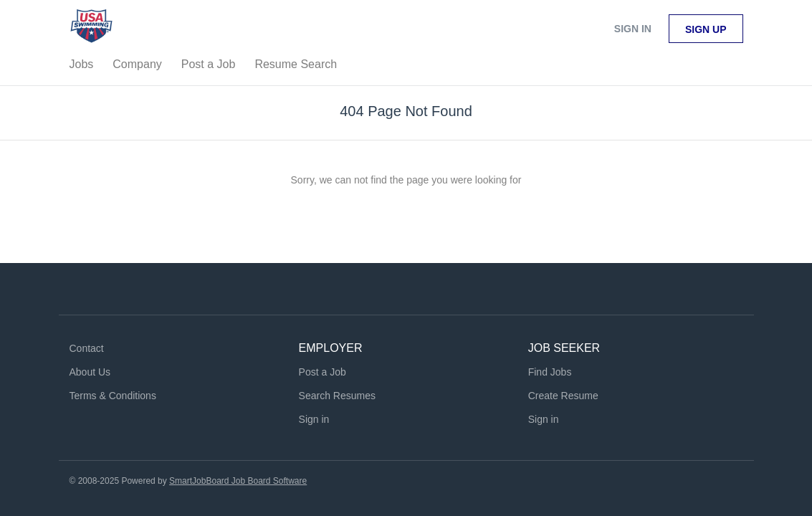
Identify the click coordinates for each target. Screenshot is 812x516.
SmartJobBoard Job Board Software (238, 481)
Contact (87, 348)
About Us (90, 372)
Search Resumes (337, 396)
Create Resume (563, 396)
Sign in (633, 29)
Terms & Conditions (113, 396)
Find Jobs (550, 372)
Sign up (706, 29)
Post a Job (323, 372)
